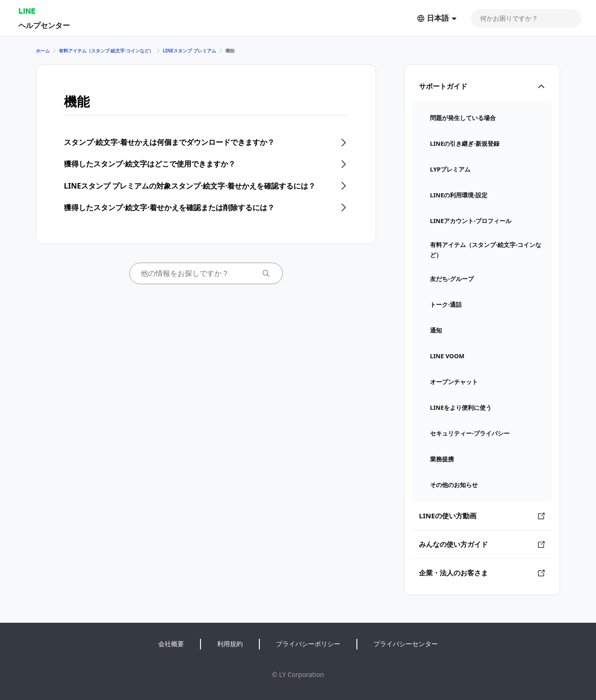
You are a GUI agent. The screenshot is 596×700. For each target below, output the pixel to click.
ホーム (43, 51)
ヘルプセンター (44, 25)
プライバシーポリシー (308, 644)
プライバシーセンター (406, 644)
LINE (27, 11)
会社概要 (171, 644)
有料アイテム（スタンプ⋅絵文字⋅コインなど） (106, 51)
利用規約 (230, 644)
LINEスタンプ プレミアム (189, 51)
